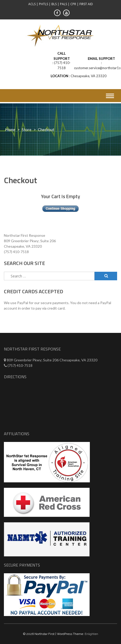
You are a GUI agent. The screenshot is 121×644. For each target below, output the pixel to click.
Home (10, 130)
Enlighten (91, 634)
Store (27, 130)
